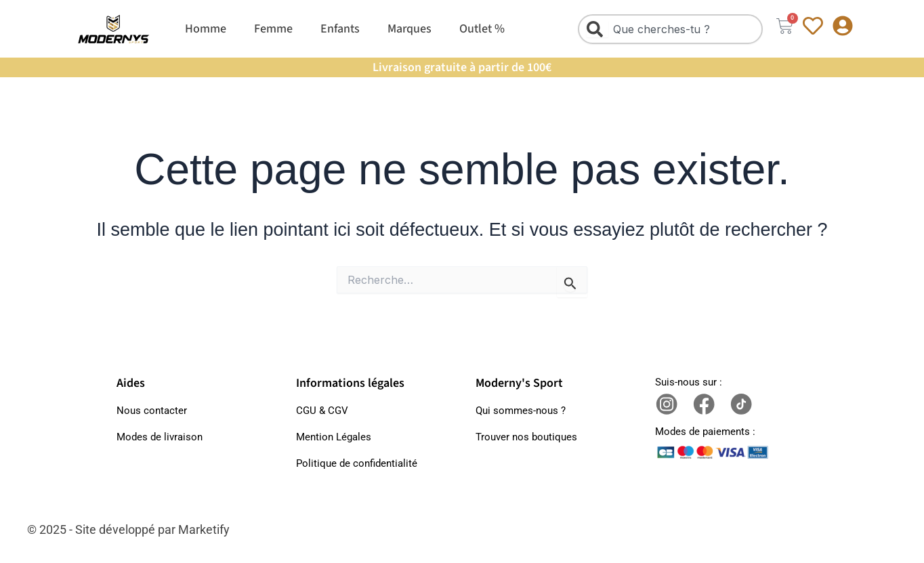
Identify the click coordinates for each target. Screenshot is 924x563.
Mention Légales (334, 437)
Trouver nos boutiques (526, 437)
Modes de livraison (160, 437)
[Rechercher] (597, 29)
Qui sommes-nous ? (521, 411)
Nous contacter (152, 411)
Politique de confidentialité (357, 463)
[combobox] (670, 29)
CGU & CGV (322, 411)
